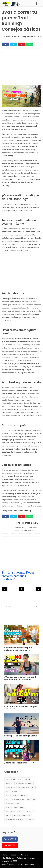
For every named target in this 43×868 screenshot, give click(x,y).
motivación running (15, 807)
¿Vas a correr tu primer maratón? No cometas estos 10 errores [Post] (20, 678)
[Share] (5, 44)
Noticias (31, 811)
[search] (36, 607)
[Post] (22, 636)
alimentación (24, 779)
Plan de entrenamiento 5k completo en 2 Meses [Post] (21, 708)
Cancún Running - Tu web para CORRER (19, 864)
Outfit (8, 815)
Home (5, 855)
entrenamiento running (16, 795)
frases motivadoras (15, 799)
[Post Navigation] (22, 589)
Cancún (9, 783)
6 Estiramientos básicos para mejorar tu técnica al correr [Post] (18, 649)
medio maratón (12, 803)
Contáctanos (8, 858)
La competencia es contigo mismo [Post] (21, 736)
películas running (22, 815)
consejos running (24, 783)
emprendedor (11, 791)
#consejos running (22, 511)
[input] (22, 607)
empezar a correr (26, 787)
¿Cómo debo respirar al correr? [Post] (19, 763)
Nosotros (15, 855)
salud (31, 819)
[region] (21, 68)
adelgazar (10, 779)
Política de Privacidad (26, 858)
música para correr (15, 811)
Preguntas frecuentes (16, 819)
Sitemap (25, 855)
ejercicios (10, 787)
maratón (31, 799)
